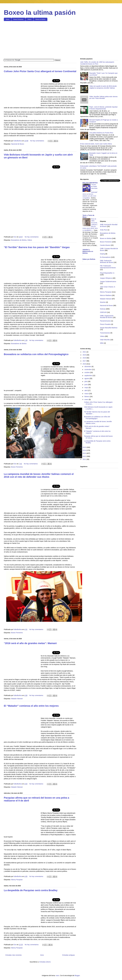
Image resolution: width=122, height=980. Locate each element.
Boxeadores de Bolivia (19, 240)
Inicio (42, 955)
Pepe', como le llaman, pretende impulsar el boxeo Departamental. (103, 108)
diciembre (88, 367)
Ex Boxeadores (105, 257)
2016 (85, 364)
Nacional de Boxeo (18, 144)
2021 (85, 352)
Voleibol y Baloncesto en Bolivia (88, 251)
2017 (85, 361)
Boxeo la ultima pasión (40, 12)
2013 (85, 453)
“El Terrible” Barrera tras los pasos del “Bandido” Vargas (37, 247)
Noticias (103, 309)
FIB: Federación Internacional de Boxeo (108, 267)
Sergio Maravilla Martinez (109, 328)
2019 (85, 355)
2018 (85, 358)
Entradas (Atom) (45, 962)
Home (8, 19)
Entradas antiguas (69, 955)
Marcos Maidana (106, 295)
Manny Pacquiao (17, 880)
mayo (86, 388)
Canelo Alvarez (105, 245)
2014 (85, 450)
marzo (87, 394)
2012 (85, 456)
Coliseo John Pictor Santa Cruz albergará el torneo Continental (40, 71)
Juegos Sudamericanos (108, 282)
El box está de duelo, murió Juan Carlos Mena (96, 144)
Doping (102, 254)
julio (86, 381)
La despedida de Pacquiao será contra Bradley (31, 890)
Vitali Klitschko (105, 340)
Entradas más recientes (14, 955)
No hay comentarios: (37, 141)
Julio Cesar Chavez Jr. (108, 287)
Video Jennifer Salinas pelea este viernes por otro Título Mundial (103, 97)
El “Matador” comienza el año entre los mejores (31, 706)
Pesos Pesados (105, 324)
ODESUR (103, 312)
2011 (85, 459)
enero (87, 399)
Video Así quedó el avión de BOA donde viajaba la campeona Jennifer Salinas (103, 87)
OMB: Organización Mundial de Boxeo (107, 317)
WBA (102, 343)
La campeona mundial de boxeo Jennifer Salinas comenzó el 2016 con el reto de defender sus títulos (39, 475)
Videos (29, 19)
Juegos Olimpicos (106, 278)
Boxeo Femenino (18, 19)
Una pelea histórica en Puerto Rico (101, 133)
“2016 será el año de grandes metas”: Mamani (30, 643)
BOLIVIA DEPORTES (90, 183)
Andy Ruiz (104, 230)
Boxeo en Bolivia (40, 19)
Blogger (77, 975)
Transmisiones (105, 333)
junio (86, 385)
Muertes (103, 302)
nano (57, 975)
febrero (87, 397)
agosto (87, 378)
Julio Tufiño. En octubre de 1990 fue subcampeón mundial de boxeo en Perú (97, 63)
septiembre (88, 376)
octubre (87, 372)
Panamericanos (105, 321)
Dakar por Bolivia (89, 259)
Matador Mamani (17, 699)
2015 (85, 447)
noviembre (88, 369)
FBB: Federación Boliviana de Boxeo (107, 262)
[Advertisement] (61, 40)
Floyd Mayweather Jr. (107, 273)
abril (86, 390)
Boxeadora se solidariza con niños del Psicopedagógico (36, 354)
